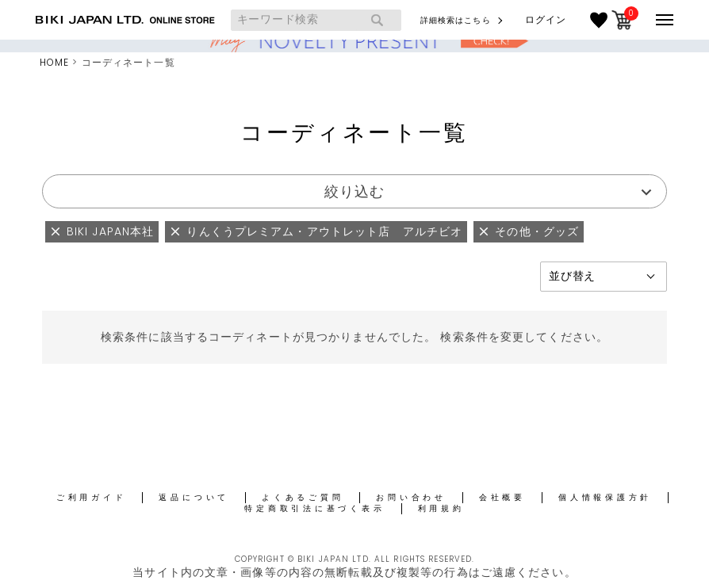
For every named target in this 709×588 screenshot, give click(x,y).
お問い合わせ (411, 497)
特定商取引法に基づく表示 (314, 508)
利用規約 (441, 508)
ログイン (546, 20)
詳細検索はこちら (456, 20)
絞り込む (354, 191)
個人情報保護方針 (605, 497)
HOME (54, 62)
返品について (194, 497)
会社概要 (502, 497)
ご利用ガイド (92, 497)
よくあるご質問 (303, 497)
